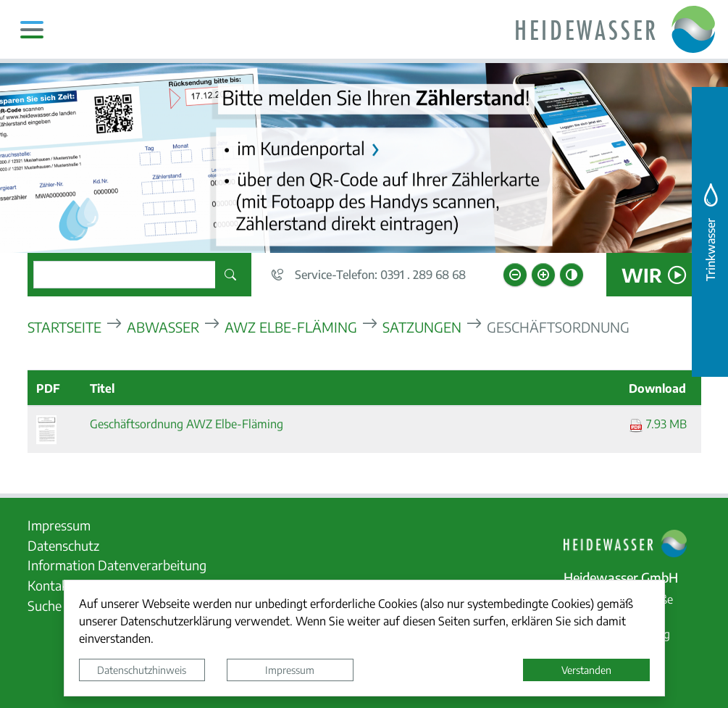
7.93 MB (658, 424)
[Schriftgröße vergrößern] (543, 275)
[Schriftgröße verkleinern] (515, 275)
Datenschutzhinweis (142, 670)
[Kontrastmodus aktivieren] (572, 275)
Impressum (290, 670)
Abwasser (163, 326)
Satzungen (422, 326)
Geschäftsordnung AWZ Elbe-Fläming (187, 424)
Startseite (64, 326)
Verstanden (586, 670)
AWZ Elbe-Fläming (291, 326)
